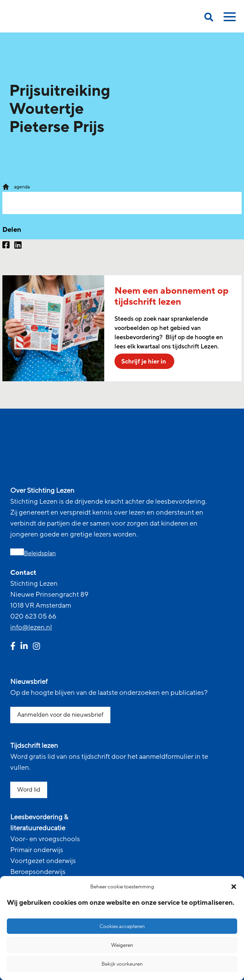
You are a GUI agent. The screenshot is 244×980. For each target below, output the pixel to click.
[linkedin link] (24, 647)
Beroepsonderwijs (38, 872)
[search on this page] (209, 18)
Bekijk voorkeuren (122, 964)
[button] (234, 887)
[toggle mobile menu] (229, 19)
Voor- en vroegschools (45, 839)
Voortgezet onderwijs (43, 861)
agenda (22, 187)
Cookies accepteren (122, 926)
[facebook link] (13, 647)
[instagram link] (36, 647)
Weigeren (122, 945)
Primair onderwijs (37, 850)
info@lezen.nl (31, 627)
